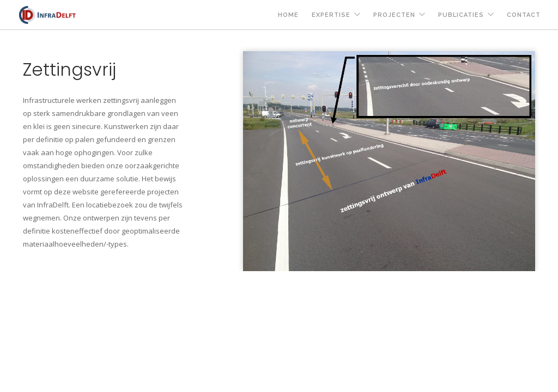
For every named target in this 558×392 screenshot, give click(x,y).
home (288, 15)
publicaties (461, 15)
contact (524, 15)
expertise (331, 15)
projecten (394, 15)
